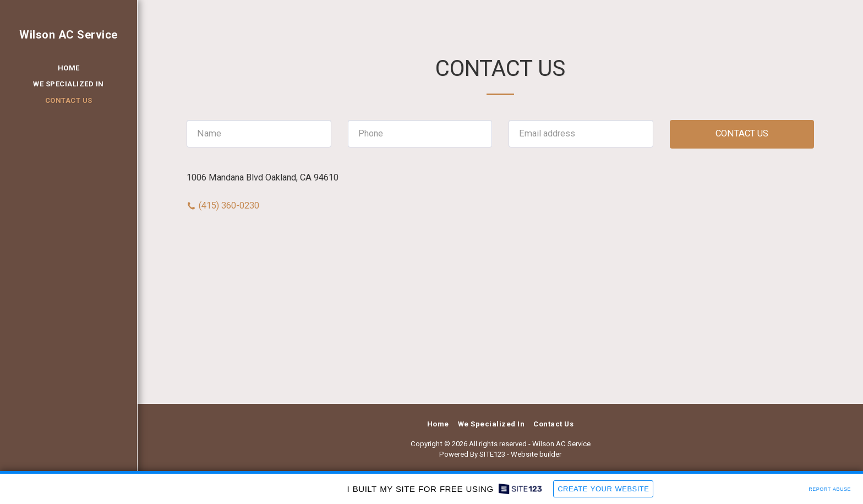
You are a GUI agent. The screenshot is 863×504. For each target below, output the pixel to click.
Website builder (536, 454)
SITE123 (492, 454)
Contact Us (742, 133)
